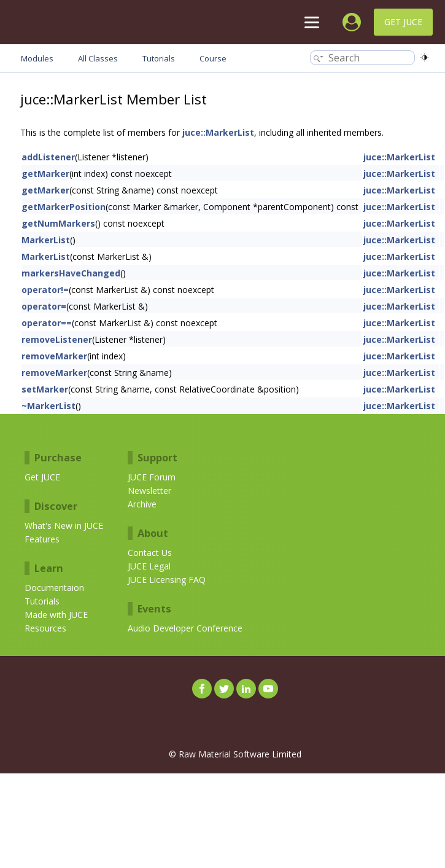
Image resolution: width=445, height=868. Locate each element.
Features (42, 539)
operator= (44, 306)
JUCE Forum (152, 477)
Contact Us (150, 553)
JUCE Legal (149, 566)
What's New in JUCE (64, 526)
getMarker (45, 174)
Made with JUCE (56, 615)
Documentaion (54, 588)
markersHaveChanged (71, 273)
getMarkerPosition (64, 207)
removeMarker (54, 356)
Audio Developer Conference (185, 628)
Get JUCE (403, 22)
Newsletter (149, 491)
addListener (48, 157)
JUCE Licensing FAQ (167, 580)
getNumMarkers (58, 223)
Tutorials (42, 601)
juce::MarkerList (218, 132)
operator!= (45, 290)
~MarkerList (48, 406)
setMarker (45, 389)
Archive (142, 504)
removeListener (57, 339)
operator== (47, 323)
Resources (45, 628)
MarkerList (46, 240)
